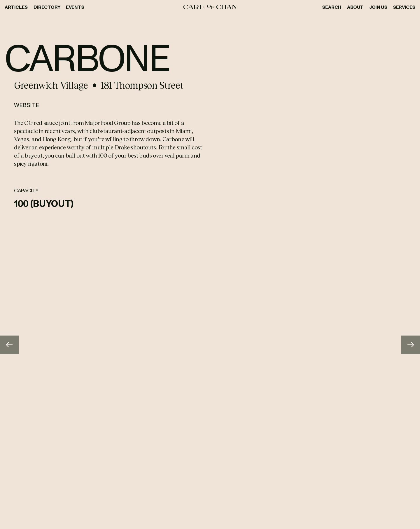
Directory (47, 7)
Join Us (378, 7)
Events (75, 7)
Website (26, 105)
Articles (16, 7)
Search (332, 7)
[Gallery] (210, 345)
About (355, 7)
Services (404, 7)
